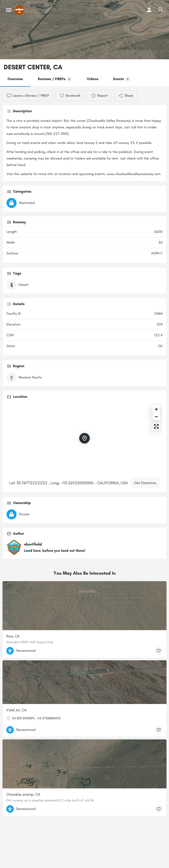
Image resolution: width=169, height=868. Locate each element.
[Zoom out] (156, 417)
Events (122, 79)
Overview (15, 79)
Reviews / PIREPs (55, 79)
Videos (93, 79)
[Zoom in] (156, 409)
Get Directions (145, 483)
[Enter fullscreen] (156, 426)
